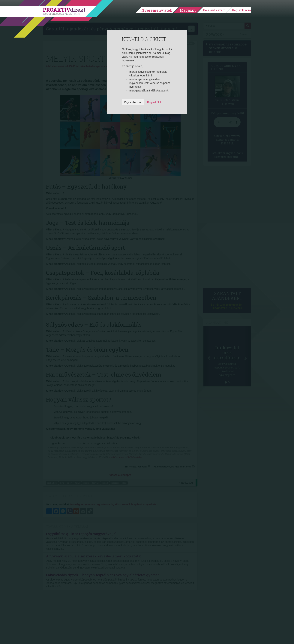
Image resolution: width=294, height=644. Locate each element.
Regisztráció (241, 10)
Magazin (188, 10)
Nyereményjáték (157, 10)
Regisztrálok (154, 102)
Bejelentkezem (214, 10)
